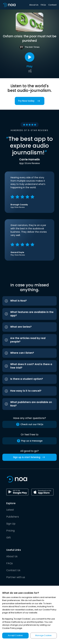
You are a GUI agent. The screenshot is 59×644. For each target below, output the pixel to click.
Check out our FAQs (30, 424)
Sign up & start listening (30, 457)
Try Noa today (30, 101)
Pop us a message (30, 441)
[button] (29, 301)
